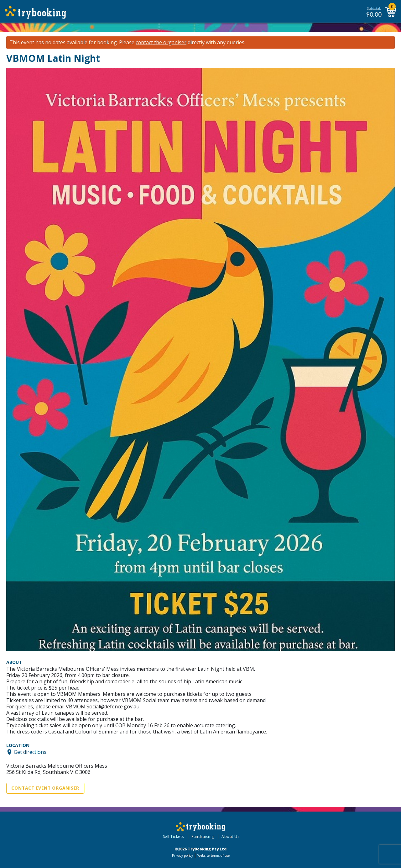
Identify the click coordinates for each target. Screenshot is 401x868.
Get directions (30, 752)
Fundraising (203, 836)
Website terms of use (214, 855)
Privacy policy (182, 855)
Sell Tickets (173, 836)
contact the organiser (161, 42)
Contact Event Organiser (45, 788)
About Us (230, 836)
